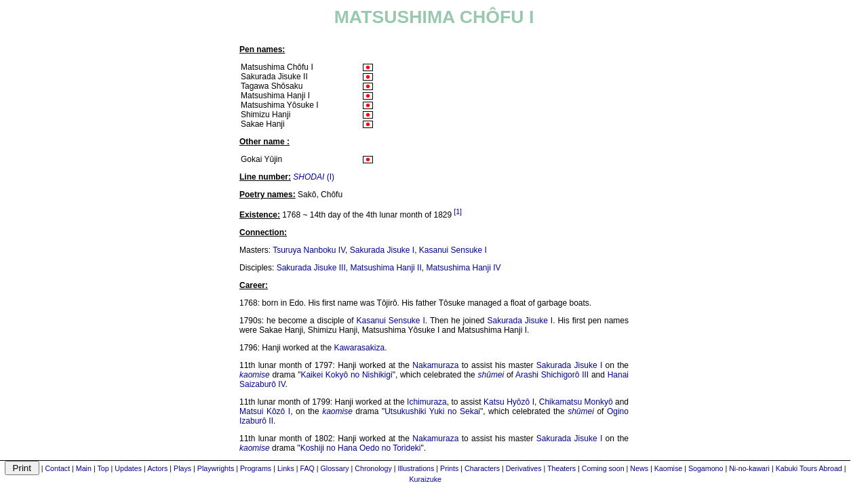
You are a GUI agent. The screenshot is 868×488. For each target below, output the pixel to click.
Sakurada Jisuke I (382, 250)
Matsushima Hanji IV (463, 268)
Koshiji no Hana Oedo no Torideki (361, 448)
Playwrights (216, 468)
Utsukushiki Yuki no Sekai (432, 411)
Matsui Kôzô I (265, 411)
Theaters (561, 468)
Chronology (373, 468)
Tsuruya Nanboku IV (309, 250)
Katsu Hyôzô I (509, 402)
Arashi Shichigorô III (552, 375)
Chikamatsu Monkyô (576, 402)
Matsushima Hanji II (386, 268)
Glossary (335, 468)
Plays (182, 468)
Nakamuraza (435, 365)
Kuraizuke (426, 479)
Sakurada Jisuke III (311, 268)
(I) (314, 177)
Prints (449, 468)
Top (103, 468)
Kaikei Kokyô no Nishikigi (346, 375)
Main (84, 468)
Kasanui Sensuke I (453, 250)
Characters (482, 468)
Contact (57, 468)
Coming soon (603, 468)
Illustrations (416, 468)
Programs (256, 468)
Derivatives (524, 468)
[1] (458, 211)
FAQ (307, 468)
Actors (157, 468)
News (639, 468)
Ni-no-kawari (749, 468)
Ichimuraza (427, 402)
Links (286, 468)
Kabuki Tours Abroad (809, 468)
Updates (128, 468)
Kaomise (668, 468)
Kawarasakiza (359, 348)
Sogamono (706, 468)
